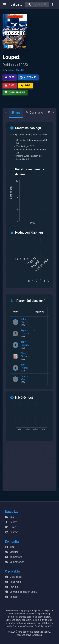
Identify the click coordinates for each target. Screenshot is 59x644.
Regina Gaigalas (25, 334)
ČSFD (9, 85)
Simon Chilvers (25, 357)
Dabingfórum (15, 92)
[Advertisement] (29, 468)
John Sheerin (25, 322)
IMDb (25, 85)
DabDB (17, 4)
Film (9, 77)
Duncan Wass (25, 379)
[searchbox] (41, 4)
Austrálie (28, 77)
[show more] (53, 4)
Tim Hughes (25, 368)
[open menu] (4, 4)
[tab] (16, 113)
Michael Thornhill (16, 70)
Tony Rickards (25, 345)
